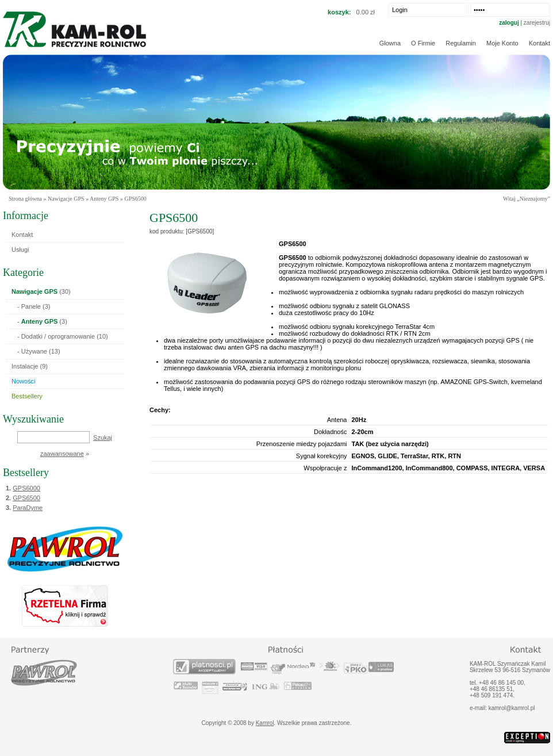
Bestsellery (26, 473)
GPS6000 (26, 488)
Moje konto (502, 43)
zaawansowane (62, 454)
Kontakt (539, 43)
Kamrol (265, 723)
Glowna (390, 43)
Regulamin (461, 43)
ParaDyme (28, 508)
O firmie (423, 43)
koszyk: (339, 12)
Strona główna (25, 199)
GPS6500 (26, 498)
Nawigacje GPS (66, 199)
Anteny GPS (104, 199)
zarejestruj (537, 23)
